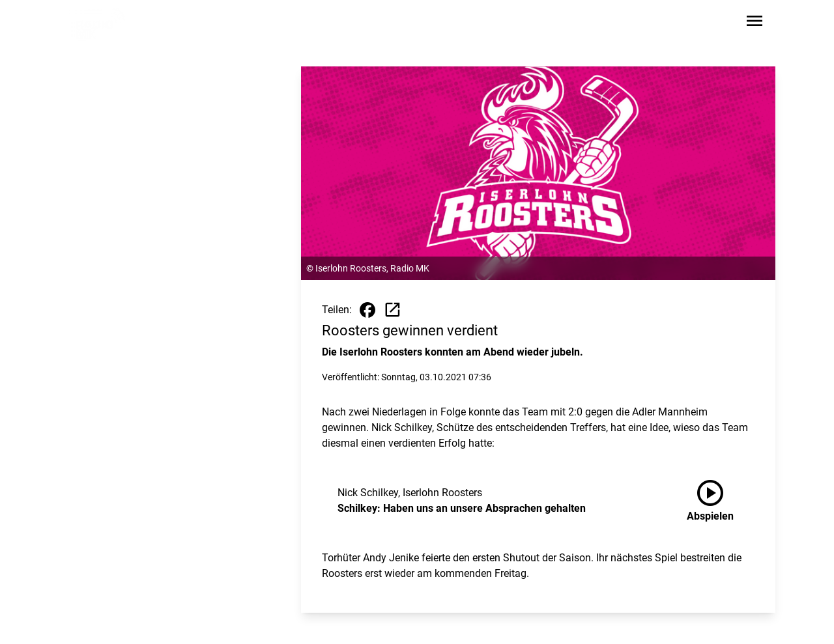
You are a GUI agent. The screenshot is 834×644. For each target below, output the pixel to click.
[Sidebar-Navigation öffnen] (755, 23)
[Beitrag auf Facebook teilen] (367, 310)
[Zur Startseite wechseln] (100, 23)
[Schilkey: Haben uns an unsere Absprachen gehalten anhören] (721, 501)
